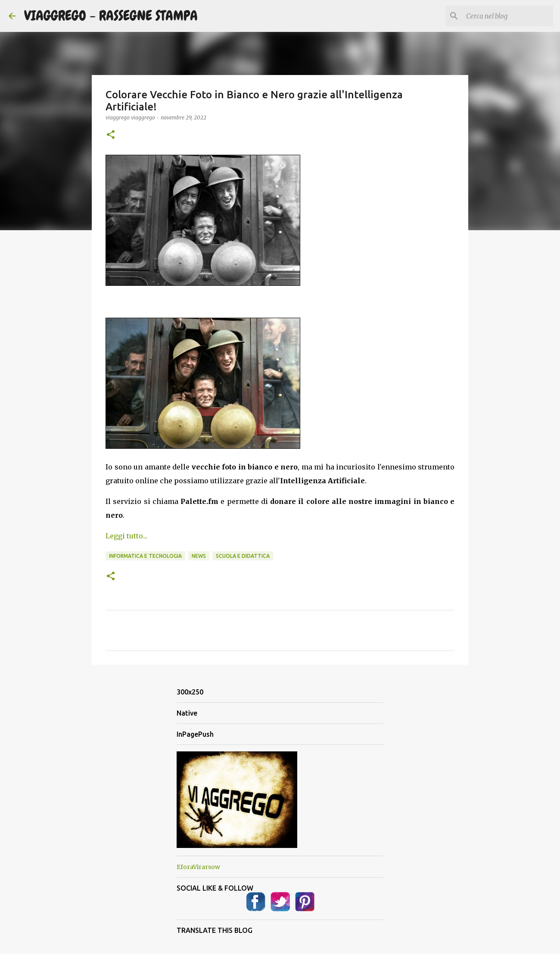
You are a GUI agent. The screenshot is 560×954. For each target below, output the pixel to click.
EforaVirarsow (198, 867)
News (199, 556)
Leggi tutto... (126, 536)
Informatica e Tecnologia (145, 556)
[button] (111, 135)
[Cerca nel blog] (508, 16)
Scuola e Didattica (243, 556)
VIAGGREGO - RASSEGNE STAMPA (111, 16)
